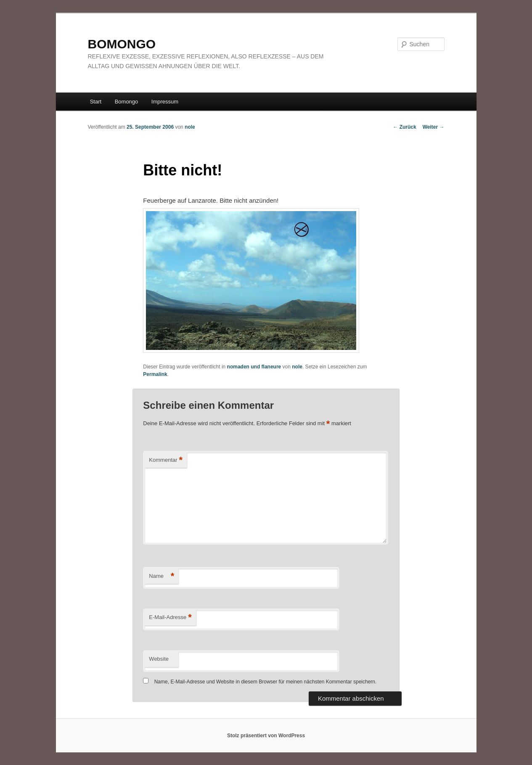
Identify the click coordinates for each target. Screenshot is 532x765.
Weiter (434, 127)
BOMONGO (122, 44)
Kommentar (166, 460)
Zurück (404, 127)
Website (159, 659)
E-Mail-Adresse (170, 618)
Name (161, 576)
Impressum (165, 102)
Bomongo (127, 102)
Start (96, 102)
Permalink (155, 374)
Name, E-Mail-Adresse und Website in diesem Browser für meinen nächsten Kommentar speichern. (266, 682)
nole (190, 127)
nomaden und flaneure (254, 367)
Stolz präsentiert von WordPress (266, 736)
